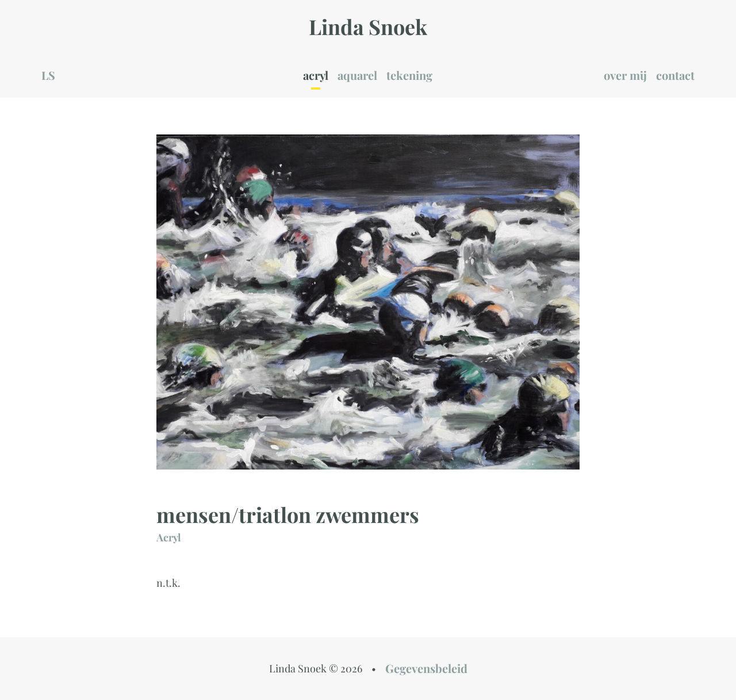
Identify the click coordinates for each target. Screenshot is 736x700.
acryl (316, 75)
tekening (409, 75)
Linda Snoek (368, 26)
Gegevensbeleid (426, 668)
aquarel (357, 75)
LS (48, 75)
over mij (625, 75)
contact (675, 75)
